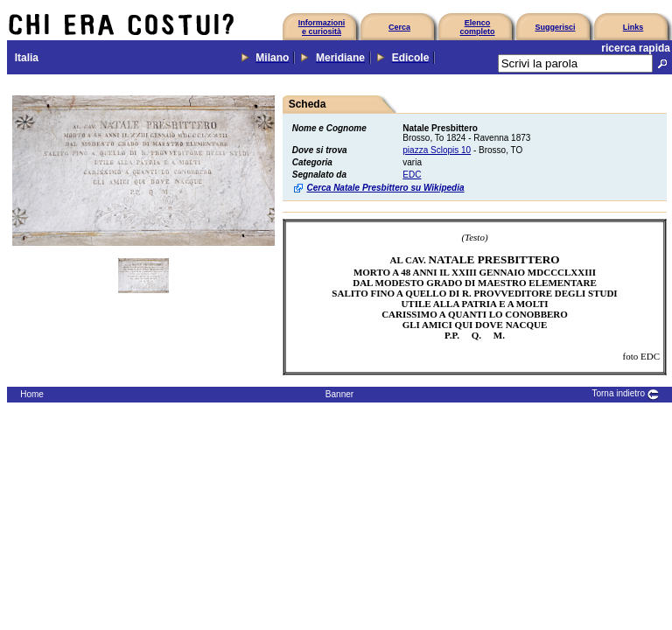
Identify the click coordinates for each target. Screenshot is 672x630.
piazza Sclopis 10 (437, 150)
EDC (412, 175)
